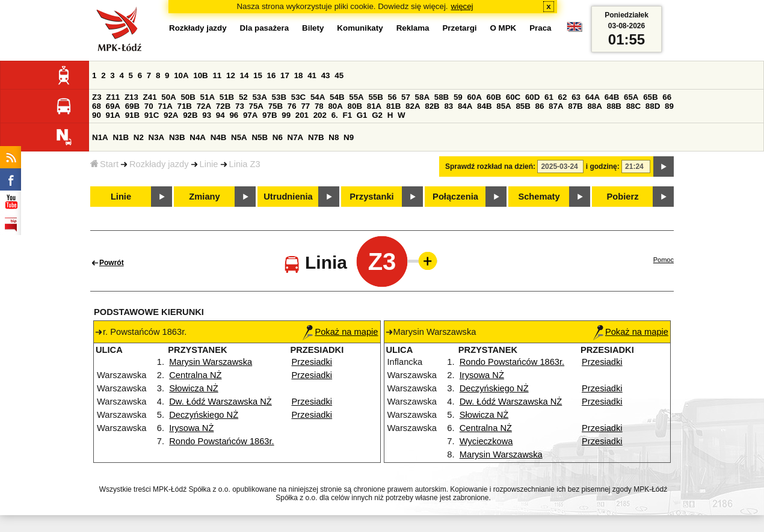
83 (448, 106)
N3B (177, 137)
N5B (260, 137)
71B (185, 106)
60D (532, 97)
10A (181, 75)
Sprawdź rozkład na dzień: (490, 167)
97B (270, 115)
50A (168, 97)
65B (650, 97)
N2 (139, 137)
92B (190, 115)
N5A (239, 137)
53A (259, 97)
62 (563, 97)
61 (549, 97)
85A (504, 106)
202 (320, 115)
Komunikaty (360, 28)
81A (374, 106)
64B (612, 97)
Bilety (313, 28)
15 (258, 75)
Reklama (413, 28)
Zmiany (204, 197)
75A (256, 106)
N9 (349, 137)
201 (302, 115)
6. (335, 115)
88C (633, 106)
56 (393, 97)
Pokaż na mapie (340, 332)
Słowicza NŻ (193, 388)
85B (523, 106)
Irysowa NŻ (191, 428)
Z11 (113, 97)
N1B (121, 137)
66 (667, 97)
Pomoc (664, 260)
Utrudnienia (288, 197)
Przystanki (371, 197)
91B (132, 115)
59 (458, 97)
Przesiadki (312, 362)
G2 (377, 115)
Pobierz (623, 197)
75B (276, 106)
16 (272, 75)
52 (243, 97)
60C (513, 97)
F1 (347, 115)
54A (318, 97)
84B (484, 106)
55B (375, 97)
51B (227, 97)
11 (217, 75)
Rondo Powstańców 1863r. (221, 441)
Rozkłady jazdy (159, 164)
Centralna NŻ (195, 375)
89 (669, 106)
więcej (462, 6)
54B (337, 97)
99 (286, 115)
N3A (157, 137)
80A (335, 106)
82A (413, 106)
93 (207, 115)
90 (97, 115)
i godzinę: (603, 167)
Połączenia (455, 197)
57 (406, 97)
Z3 (97, 97)
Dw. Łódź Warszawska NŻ (220, 402)
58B (442, 97)
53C (298, 97)
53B (279, 97)
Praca (540, 28)
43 (326, 75)
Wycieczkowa (486, 441)
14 (245, 75)
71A (165, 106)
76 (292, 106)
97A (250, 115)
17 (285, 75)
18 (299, 75)
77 (305, 106)
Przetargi (459, 28)
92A (171, 115)
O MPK (504, 28)
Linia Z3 (245, 164)
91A (113, 115)
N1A (100, 137)
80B (355, 106)
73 (240, 106)
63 (576, 97)
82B (432, 106)
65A (631, 97)
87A (556, 106)
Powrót (112, 263)
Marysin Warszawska (211, 362)
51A (208, 97)
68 (97, 106)
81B (393, 106)
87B (575, 106)
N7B (316, 137)
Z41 (150, 97)
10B (200, 75)
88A (594, 106)
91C (152, 115)
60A (474, 97)
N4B (219, 137)
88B (614, 106)
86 (540, 106)
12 (231, 75)
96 (234, 115)
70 (149, 106)
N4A (198, 137)
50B (188, 97)
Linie (209, 164)
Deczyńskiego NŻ (204, 415)
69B (132, 106)
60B (494, 97)
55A (356, 97)
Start (104, 164)
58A (422, 97)
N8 (334, 137)
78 (319, 106)
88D (653, 106)
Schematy (539, 197)
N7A (296, 137)
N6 (278, 137)
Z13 (131, 97)
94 (220, 115)
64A (593, 97)
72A (204, 106)
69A (113, 106)
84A (465, 106)
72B (223, 106)
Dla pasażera (265, 28)
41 (312, 75)
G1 (362, 115)
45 (339, 75)
